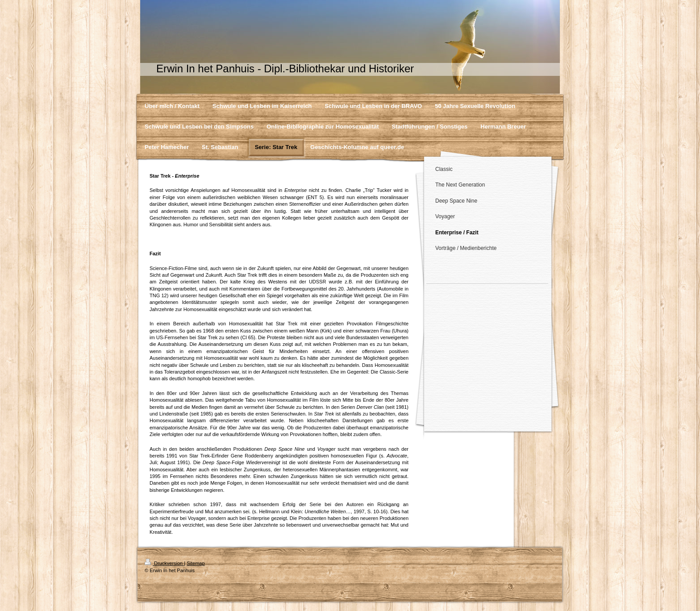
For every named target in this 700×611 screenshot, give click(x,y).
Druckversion (164, 563)
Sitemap (196, 563)
